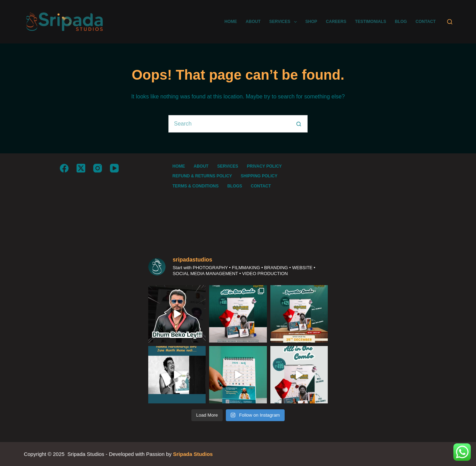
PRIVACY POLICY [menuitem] (264, 166)
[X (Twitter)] (81, 168)
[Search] (450, 22)
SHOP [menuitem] (311, 22)
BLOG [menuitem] (401, 22)
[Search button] (299, 124)
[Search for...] (229, 124)
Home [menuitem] (178, 166)
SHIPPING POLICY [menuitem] (259, 176)
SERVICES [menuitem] (284, 22)
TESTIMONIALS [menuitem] (370, 22)
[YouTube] (114, 168)
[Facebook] (64, 168)
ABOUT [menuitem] (253, 22)
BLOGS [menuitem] (235, 186)
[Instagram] (98, 168)
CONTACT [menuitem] (426, 22)
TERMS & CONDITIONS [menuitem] (195, 186)
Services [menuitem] (228, 166)
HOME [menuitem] (231, 22)
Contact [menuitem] (261, 186)
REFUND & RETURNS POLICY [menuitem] (202, 176)
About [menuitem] (201, 166)
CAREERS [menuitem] (336, 22)
